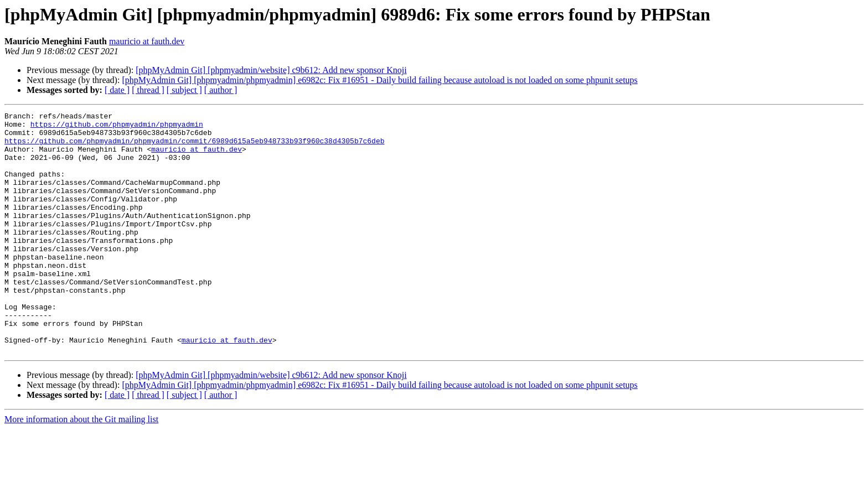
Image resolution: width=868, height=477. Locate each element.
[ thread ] (148, 90)
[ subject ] (184, 90)
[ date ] (117, 90)
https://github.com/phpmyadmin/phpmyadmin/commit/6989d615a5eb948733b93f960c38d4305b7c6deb (194, 147)
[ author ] (221, 90)
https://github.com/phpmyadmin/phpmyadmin (117, 127)
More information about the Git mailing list (81, 467)
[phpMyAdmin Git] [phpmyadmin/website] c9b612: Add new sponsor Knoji (271, 70)
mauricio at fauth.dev (147, 41)
